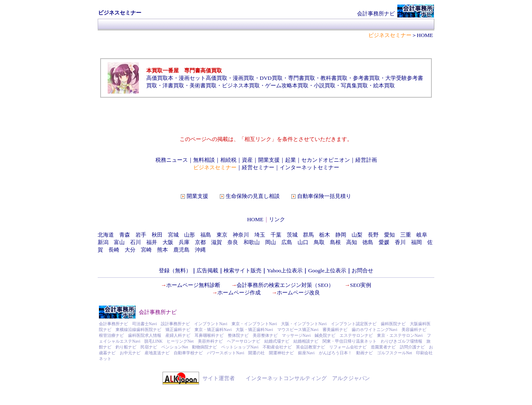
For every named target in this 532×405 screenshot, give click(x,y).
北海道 (106, 235)
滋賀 (217, 242)
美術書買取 (203, 85)
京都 (200, 242)
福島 (206, 235)
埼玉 (260, 235)
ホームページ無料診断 (193, 285)
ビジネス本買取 (241, 85)
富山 (119, 242)
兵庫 (184, 242)
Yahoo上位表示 (285, 270)
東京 (222, 235)
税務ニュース (172, 160)
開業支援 (269, 160)
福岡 (416, 242)
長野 (373, 235)
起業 (291, 160)
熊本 (163, 250)
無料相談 (204, 160)
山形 (190, 235)
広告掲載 (207, 270)
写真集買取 (354, 85)
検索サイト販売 (243, 270)
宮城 (173, 235)
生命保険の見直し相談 (253, 196)
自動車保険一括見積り (324, 196)
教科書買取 (334, 78)
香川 (400, 242)
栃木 (325, 235)
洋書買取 (173, 85)
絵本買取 (384, 85)
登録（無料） (175, 270)
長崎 (114, 250)
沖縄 (200, 250)
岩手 (141, 235)
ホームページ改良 (298, 293)
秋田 (157, 235)
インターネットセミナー (309, 167)
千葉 (276, 235)
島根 (335, 242)
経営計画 (366, 160)
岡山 (271, 242)
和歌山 (252, 242)
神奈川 (241, 235)
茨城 (292, 235)
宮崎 (146, 250)
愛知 (389, 235)
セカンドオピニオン (326, 160)
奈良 (233, 242)
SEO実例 (361, 285)
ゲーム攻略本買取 (287, 85)
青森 (125, 235)
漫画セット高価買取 (203, 78)
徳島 (368, 242)
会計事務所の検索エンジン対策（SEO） (285, 285)
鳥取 (319, 242)
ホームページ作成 (239, 293)
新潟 (103, 242)
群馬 (308, 235)
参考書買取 (366, 78)
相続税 (228, 160)
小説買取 (325, 85)
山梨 (357, 235)
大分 (130, 250)
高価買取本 (160, 78)
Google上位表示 (327, 270)
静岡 (341, 235)
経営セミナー (258, 167)
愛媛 (384, 242)
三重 (406, 235)
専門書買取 (302, 78)
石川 (135, 242)
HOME (255, 219)
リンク (277, 219)
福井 (152, 242)
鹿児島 (181, 250)
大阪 (168, 242)
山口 (303, 242)
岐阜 (422, 235)
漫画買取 (244, 78)
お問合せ (362, 270)
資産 (247, 160)
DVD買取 (271, 78)
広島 (287, 242)
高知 (352, 242)
